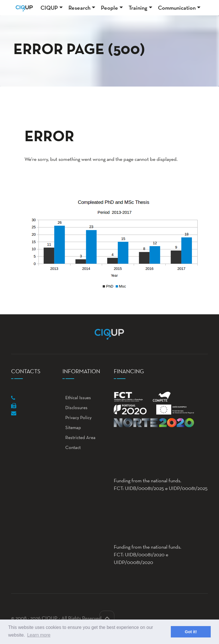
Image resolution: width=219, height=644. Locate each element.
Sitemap (72, 427)
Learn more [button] (39, 635)
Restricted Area (79, 437)
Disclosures (75, 408)
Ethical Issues (77, 398)
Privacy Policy (77, 418)
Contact (72, 447)
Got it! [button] (191, 632)
